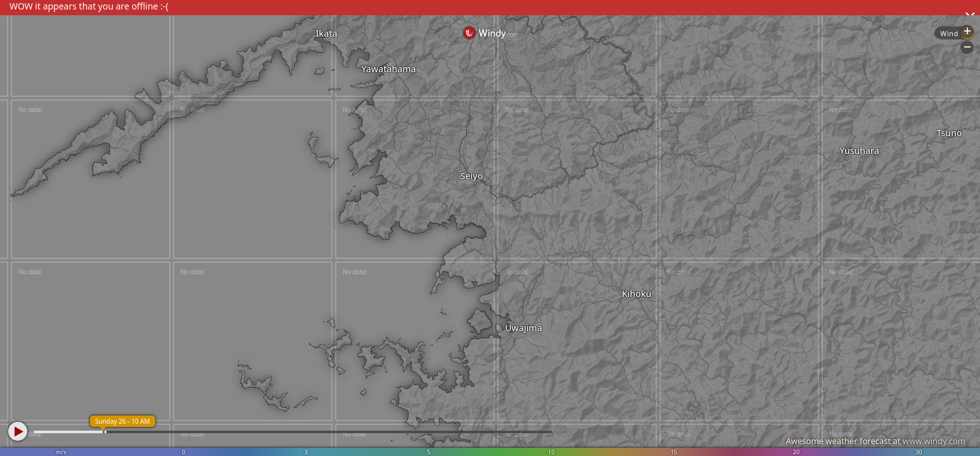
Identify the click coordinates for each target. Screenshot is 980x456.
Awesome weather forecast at (875, 441)
